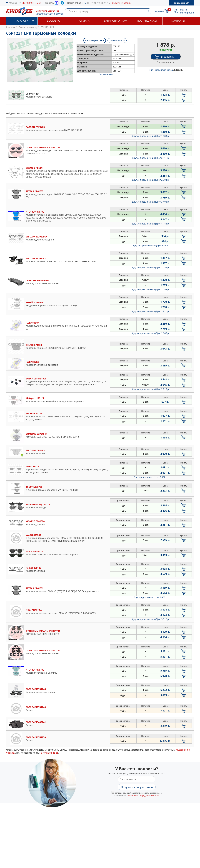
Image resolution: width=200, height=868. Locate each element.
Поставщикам (147, 21)
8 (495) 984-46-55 (32, 3)
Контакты (178, 21)
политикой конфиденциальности (143, 796)
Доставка (53, 21)
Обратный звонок (122, 3)
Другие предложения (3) (151, 180)
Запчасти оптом (116, 21)
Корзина (159, 11)
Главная (11, 27)
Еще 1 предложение (166, 70)
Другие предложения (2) (151, 136)
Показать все (106, 74)
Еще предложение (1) (151, 477)
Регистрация (187, 13)
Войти (184, 10)
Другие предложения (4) (151, 389)
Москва (13, 3)
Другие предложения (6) (151, 158)
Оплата (84, 21)
